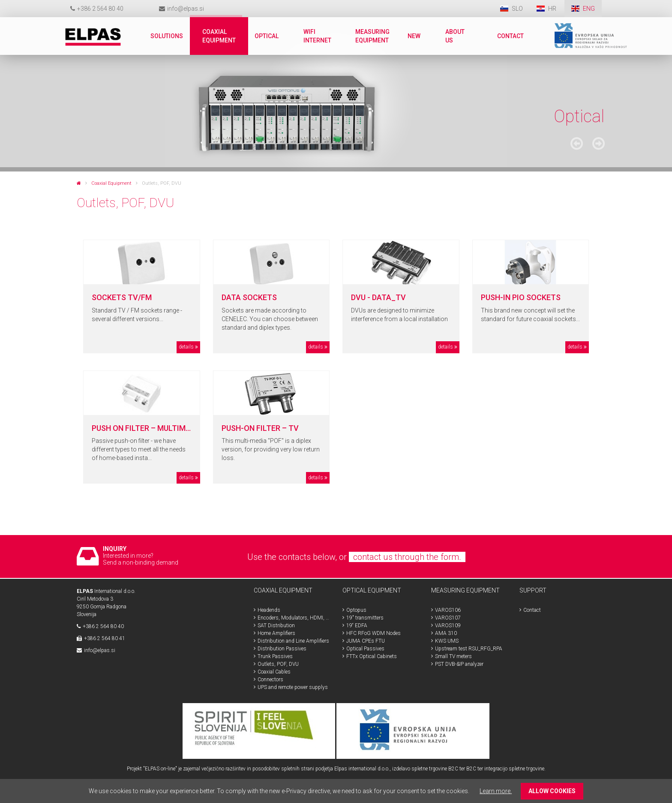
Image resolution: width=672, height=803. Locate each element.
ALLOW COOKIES (552, 791)
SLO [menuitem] (517, 9)
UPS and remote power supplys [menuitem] (293, 687)
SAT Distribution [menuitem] (276, 626)
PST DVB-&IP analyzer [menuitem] (459, 664)
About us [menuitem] (455, 36)
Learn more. (496, 791)
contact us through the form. (407, 557)
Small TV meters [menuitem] (453, 656)
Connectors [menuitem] (270, 680)
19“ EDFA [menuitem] (357, 626)
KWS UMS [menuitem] (447, 641)
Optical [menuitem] (267, 36)
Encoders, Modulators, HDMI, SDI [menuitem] (294, 618)
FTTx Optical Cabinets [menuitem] (372, 656)
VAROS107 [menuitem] (448, 618)
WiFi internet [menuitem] (317, 36)
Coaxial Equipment (111, 183)
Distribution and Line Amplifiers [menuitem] (293, 641)
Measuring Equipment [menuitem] (372, 36)
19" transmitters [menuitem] (365, 618)
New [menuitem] (414, 36)
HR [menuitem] (553, 9)
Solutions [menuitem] (167, 36)
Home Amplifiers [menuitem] (276, 633)
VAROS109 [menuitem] (448, 626)
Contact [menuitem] (510, 36)
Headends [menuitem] (269, 610)
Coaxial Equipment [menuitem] (219, 36)
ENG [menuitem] (589, 9)
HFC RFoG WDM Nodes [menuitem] (373, 633)
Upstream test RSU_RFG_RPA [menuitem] (469, 649)
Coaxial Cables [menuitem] (274, 672)
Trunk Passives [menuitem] (275, 656)
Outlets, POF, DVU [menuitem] (278, 664)
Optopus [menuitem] (356, 610)
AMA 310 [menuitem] (446, 633)
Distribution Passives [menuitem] (282, 649)
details (186, 347)
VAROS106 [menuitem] (448, 610)
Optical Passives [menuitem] (365, 649)
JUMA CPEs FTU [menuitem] (366, 641)
